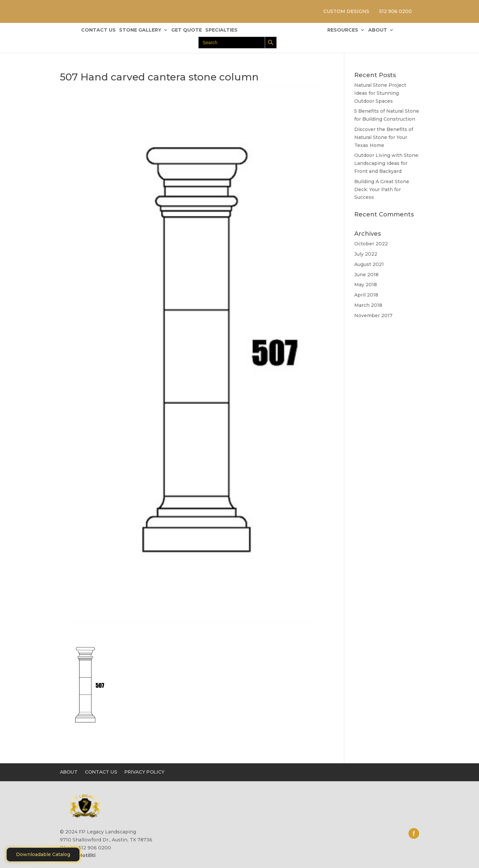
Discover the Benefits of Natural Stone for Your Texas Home (384, 137)
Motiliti (87, 855)
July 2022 (366, 254)
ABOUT (378, 30)
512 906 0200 (396, 11)
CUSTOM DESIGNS (346, 11)
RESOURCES (343, 30)
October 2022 (371, 244)
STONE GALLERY (140, 30)
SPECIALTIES (221, 30)
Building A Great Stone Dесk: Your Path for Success (382, 189)
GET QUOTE (187, 30)
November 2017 (373, 315)
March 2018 (368, 305)
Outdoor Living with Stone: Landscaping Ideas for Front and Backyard (387, 163)
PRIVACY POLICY (144, 772)
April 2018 (366, 295)
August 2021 (369, 264)
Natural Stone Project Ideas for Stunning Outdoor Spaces (380, 93)
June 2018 (366, 275)
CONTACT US (98, 30)
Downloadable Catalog (43, 854)
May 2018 (366, 285)
